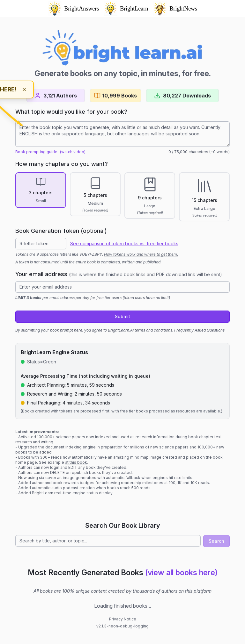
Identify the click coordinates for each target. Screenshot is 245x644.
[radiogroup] (122, 197)
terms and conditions (153, 330)
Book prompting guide (36, 152)
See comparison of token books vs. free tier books (124, 243)
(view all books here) (181, 572)
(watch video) (73, 152)
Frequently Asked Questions (199, 330)
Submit (122, 316)
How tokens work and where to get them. (141, 254)
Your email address (119, 274)
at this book (76, 462)
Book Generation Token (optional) (61, 231)
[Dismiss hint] (24, 89)
